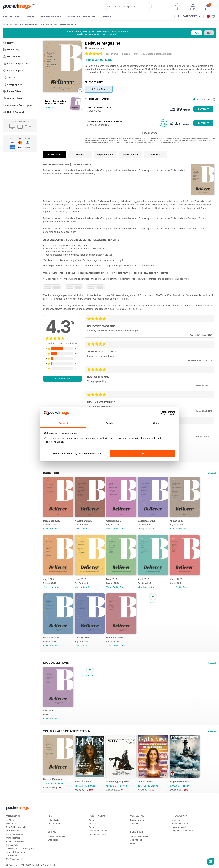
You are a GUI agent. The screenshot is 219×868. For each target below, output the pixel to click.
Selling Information (139, 836)
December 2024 (115, 638)
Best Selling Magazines (17, 827)
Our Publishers (13, 838)
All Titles (10, 820)
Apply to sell (136, 840)
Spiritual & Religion (49, 24)
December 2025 (52, 521)
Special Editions (56, 663)
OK (143, 454)
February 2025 (51, 638)
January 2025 (82, 638)
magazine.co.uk (179, 827)
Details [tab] (110, 423)
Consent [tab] (63, 423)
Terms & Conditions (15, 852)
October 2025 (114, 521)
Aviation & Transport (81, 16)
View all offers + (150, 133)
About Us (176, 820)
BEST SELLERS (11, 16)
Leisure (106, 16)
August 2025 (176, 521)
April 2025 (143, 579)
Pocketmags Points (98, 831)
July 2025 (48, 579)
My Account (12, 57)
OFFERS (30, 16)
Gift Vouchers (13, 98)
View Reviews (62, 379)
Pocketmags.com (180, 824)
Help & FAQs (53, 820)
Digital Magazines (97, 834)
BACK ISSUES (52, 473)
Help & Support (13, 112)
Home (8, 43)
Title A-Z (10, 77)
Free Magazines (14, 831)
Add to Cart (55, 529)
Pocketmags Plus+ (15, 70)
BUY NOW (204, 109)
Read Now (50, 107)
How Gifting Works (56, 836)
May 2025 (112, 579)
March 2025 (176, 579)
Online (92, 827)
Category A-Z (13, 84)
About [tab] (156, 423)
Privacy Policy (13, 845)
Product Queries (138, 820)
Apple (92, 820)
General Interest (31, 24)
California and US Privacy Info (20, 848)
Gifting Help (53, 840)
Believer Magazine (68, 24)
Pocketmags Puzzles (17, 64)
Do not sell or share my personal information (76, 454)
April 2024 (49, 711)
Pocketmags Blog (14, 834)
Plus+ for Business (15, 841)
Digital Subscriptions (12, 24)
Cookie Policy (13, 855)
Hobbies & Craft (51, 16)
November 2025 (83, 521)
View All (212, 473)
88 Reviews (112, 54)
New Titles (11, 824)
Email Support (54, 824)
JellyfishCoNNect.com (182, 831)
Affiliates (134, 824)
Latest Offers (12, 91)
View (45, 529)
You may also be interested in (67, 731)
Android (92, 824)
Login (133, 843)
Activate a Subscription (18, 105)
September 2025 (147, 521)
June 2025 (80, 579)
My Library (11, 50)
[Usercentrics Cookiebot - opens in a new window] (162, 413)
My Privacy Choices (16, 859)
